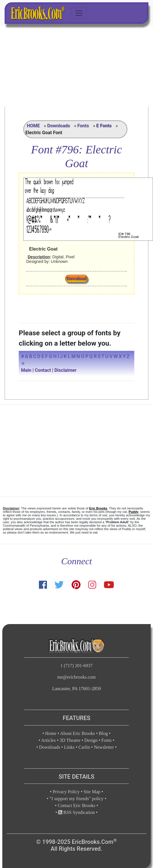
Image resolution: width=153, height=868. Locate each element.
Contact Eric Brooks (76, 806)
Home (51, 733)
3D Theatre (70, 740)
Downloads (59, 126)
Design (91, 740)
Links (69, 747)
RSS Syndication (76, 812)
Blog (103, 733)
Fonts (83, 126)
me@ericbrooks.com (76, 677)
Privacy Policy (66, 792)
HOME (33, 126)
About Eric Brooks (78, 733)
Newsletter (104, 747)
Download (76, 279)
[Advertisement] (77, 66)
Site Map (92, 792)
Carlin (84, 747)
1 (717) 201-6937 (77, 666)
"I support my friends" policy (76, 799)
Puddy (133, 512)
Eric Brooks (98, 508)
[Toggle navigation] (79, 13)
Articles (49, 740)
